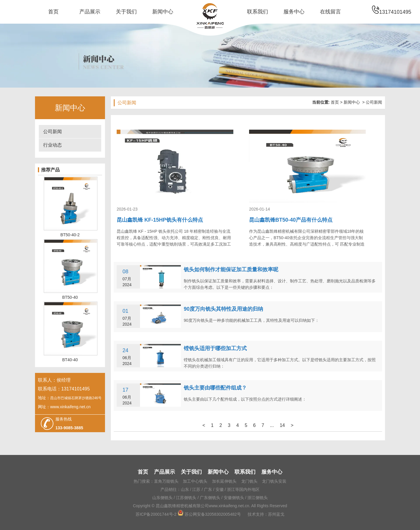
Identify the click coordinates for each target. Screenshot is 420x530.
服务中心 (294, 12)
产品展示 (90, 12)
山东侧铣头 (162, 498)
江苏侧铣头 (186, 498)
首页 (53, 12)
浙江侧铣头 (258, 498)
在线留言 (330, 12)
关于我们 (126, 12)
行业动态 (52, 145)
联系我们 (258, 12)
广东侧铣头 (210, 498)
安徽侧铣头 (234, 498)
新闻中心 (163, 12)
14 (282, 425)
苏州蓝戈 (276, 514)
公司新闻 (52, 132)
